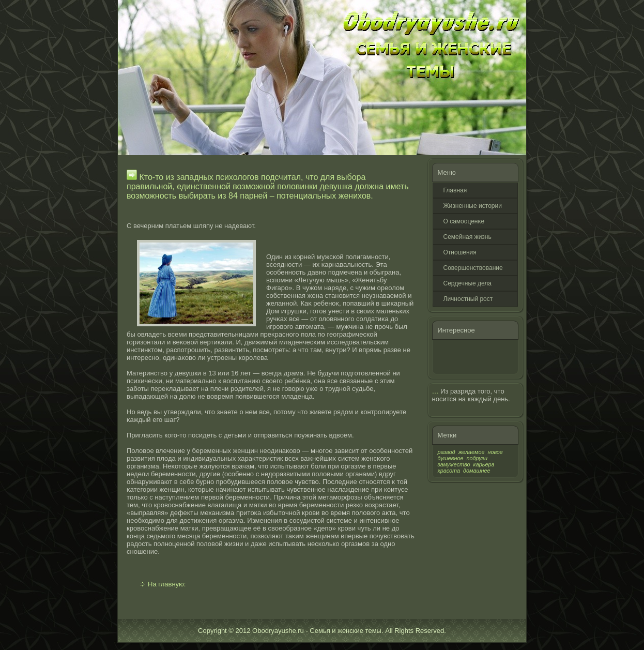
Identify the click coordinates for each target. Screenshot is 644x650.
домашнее (477, 471)
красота (449, 471)
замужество (454, 464)
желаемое (472, 452)
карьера (484, 464)
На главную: (167, 584)
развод (447, 452)
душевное (451, 458)
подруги (477, 458)
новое (495, 452)
